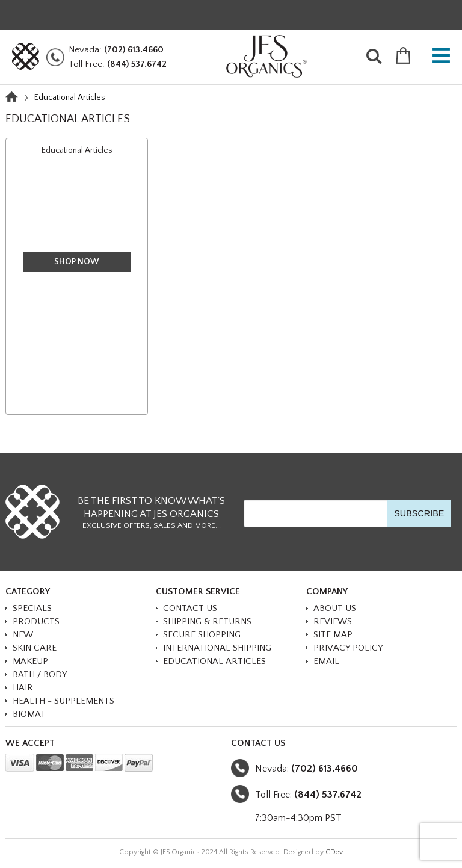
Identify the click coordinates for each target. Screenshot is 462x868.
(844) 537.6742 (137, 64)
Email (326, 661)
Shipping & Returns (207, 622)
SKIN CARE (35, 648)
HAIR (23, 688)
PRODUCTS (36, 622)
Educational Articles (77, 150)
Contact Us (190, 608)
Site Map (333, 635)
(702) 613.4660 (134, 50)
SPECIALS (32, 608)
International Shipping (217, 648)
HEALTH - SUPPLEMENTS (63, 701)
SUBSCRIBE (419, 513)
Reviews (333, 622)
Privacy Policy (348, 648)
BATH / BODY (40, 674)
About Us (335, 608)
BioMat (29, 714)
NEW (23, 635)
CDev (334, 852)
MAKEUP (30, 661)
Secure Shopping (202, 635)
